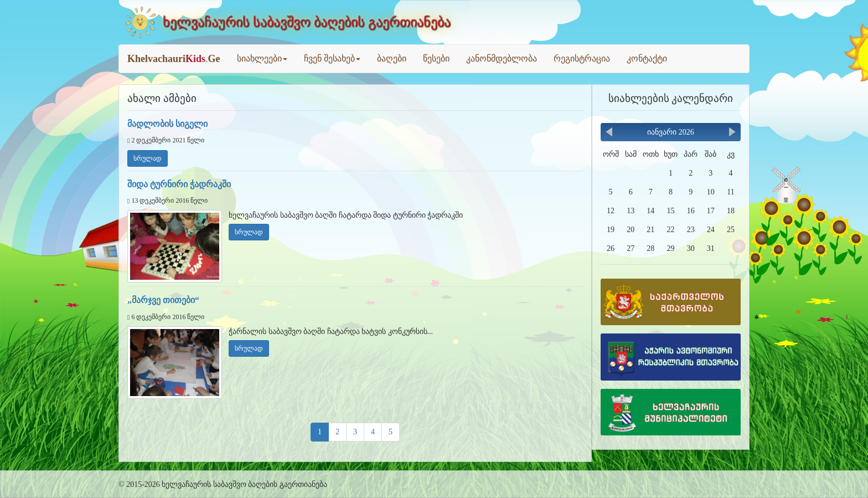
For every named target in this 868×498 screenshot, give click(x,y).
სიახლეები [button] (262, 58)
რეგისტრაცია (582, 58)
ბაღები (392, 58)
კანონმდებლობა (502, 58)
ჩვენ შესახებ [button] (332, 58)
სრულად (148, 158)
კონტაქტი (647, 58)
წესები (436, 58)
